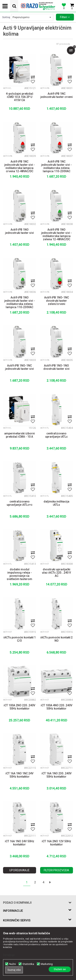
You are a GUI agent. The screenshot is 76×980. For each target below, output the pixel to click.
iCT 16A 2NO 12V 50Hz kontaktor (56, 843)
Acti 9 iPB (45, 88)
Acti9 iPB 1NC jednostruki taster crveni (57, 95)
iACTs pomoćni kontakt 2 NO (56, 639)
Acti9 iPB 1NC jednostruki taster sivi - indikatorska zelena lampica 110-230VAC (56, 166)
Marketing (47, 964)
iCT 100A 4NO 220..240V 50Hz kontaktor (57, 707)
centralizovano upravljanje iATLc (56, 435)
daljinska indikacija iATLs (56, 503)
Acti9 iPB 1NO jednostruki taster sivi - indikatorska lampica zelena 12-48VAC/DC (56, 234)
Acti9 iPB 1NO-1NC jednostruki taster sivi (19, 367)
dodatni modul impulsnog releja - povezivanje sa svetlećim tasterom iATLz (19, 574)
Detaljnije (9, 955)
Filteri (65, 17)
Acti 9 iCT (45, 564)
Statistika (28, 964)
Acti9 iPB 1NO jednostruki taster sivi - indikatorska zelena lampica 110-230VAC (20, 302)
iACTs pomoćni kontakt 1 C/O (20, 639)
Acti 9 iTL (45, 428)
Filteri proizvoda (56, 870)
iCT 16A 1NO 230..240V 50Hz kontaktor (57, 775)
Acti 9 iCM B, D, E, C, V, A (8, 88)
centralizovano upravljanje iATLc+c (20, 503)
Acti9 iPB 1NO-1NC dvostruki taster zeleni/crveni (57, 301)
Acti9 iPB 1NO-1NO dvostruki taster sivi (56, 367)
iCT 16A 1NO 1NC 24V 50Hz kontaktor (19, 775)
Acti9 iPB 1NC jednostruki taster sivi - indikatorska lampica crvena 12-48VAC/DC (20, 166)
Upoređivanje (19, 870)
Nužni (12, 964)
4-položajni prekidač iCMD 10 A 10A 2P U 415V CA (20, 97)
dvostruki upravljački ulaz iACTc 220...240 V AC (56, 573)
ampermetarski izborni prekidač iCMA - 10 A (20, 435)
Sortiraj (6, 17)
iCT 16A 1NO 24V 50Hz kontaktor (20, 843)
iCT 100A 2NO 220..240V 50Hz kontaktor (19, 707)
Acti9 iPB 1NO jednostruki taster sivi (19, 231)
